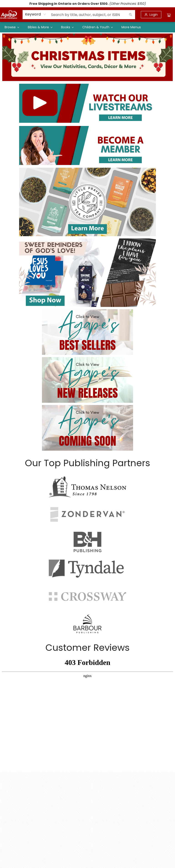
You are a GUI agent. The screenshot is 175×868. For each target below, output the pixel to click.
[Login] (151, 15)
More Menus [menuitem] (131, 27)
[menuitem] (12, 27)
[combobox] (36, 14)
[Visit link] (87, 103)
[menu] (87, 27)
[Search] (131, 15)
